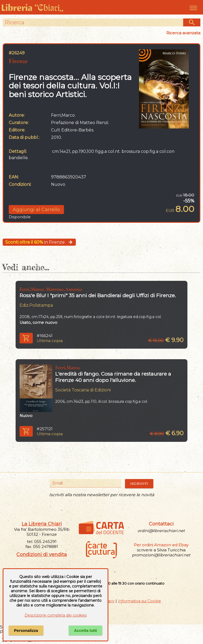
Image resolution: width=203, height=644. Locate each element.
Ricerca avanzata (183, 33)
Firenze (18, 61)
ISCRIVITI (139, 484)
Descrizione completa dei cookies (56, 615)
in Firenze (39, 242)
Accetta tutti (86, 630)
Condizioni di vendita (42, 555)
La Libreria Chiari (42, 524)
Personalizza (26, 630)
